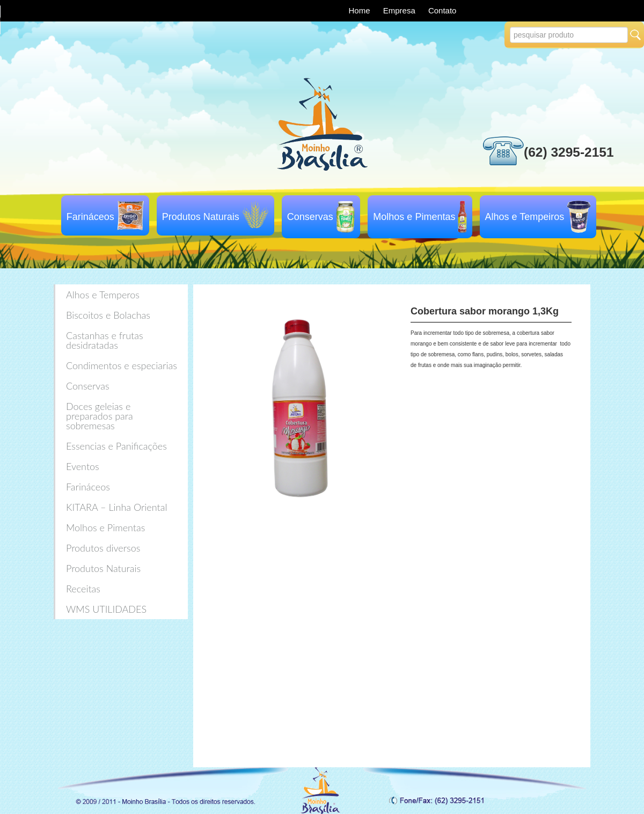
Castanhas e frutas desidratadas (105, 340)
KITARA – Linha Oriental (116, 507)
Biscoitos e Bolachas (108, 315)
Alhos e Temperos (103, 295)
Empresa (400, 10)
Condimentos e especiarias (122, 365)
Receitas (83, 589)
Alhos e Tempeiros (525, 217)
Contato (442, 10)
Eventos (83, 466)
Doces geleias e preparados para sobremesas (100, 416)
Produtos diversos (103, 548)
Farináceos (90, 217)
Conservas (310, 217)
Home (361, 10)
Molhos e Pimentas (414, 217)
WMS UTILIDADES (106, 609)
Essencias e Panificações (116, 446)
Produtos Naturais (201, 217)
